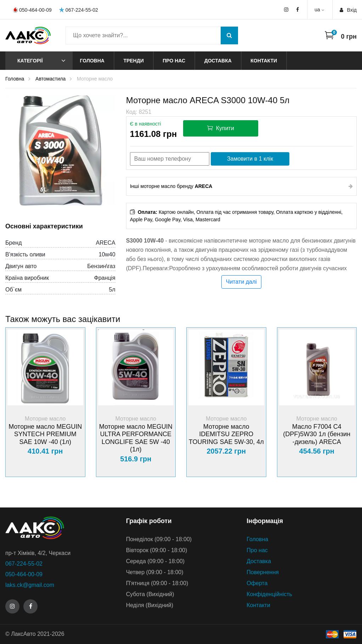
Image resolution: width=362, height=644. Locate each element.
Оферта (257, 583)
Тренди (133, 61)
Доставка (218, 61)
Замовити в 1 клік (250, 159)
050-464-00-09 (32, 10)
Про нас (174, 61)
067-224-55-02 (78, 10)
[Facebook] (30, 606)
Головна (92, 61)
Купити (221, 128)
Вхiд (348, 10)
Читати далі (241, 282)
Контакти (264, 61)
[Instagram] (12, 606)
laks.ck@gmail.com (30, 585)
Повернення (263, 572)
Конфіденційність (269, 594)
